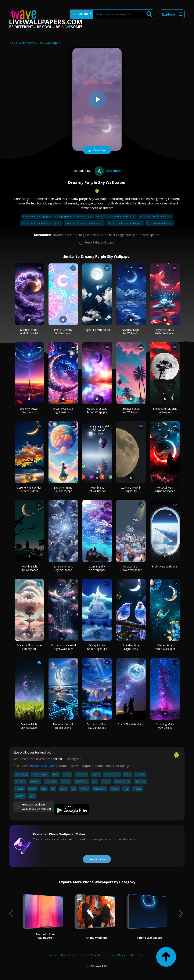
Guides (142, 955)
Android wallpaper (42, 766)
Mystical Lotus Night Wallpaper (165, 331)
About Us (67, 955)
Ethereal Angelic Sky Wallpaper (63, 568)
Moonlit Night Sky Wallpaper (29, 568)
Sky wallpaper (50, 43)
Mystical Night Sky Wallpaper (131, 331)
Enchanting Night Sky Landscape (97, 726)
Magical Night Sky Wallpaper (29, 726)
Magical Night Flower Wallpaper (131, 568)
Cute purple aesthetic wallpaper (74, 216)
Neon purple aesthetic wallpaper (116, 216)
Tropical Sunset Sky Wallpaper (131, 410)
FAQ (132, 955)
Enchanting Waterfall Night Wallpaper (63, 647)
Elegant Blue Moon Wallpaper (165, 647)
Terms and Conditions (90, 955)
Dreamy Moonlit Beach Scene (63, 726)
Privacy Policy (117, 955)
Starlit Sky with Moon (131, 724)
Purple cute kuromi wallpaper (125, 223)
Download (97, 151)
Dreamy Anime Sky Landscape (63, 489)
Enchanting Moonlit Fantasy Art (165, 410)
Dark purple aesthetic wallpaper (84, 223)
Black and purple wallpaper (156, 216)
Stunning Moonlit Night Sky (131, 489)
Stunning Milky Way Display (165, 726)
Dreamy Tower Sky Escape (29, 410)
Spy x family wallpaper (159, 223)
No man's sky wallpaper (37, 216)
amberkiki (108, 171)
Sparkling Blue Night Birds (131, 647)
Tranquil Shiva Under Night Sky (97, 647)
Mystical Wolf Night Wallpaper (165, 489)
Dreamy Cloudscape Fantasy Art (29, 647)
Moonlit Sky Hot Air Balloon (97, 489)
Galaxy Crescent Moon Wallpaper (97, 410)
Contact (52, 955)
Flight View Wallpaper (165, 566)
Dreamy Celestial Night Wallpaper (63, 410)
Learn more (97, 859)
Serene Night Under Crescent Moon (29, 489)
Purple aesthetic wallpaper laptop (41, 223)
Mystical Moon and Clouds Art (29, 331)
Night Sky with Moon (97, 330)
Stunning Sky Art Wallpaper (97, 568)
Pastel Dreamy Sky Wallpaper (63, 331)
